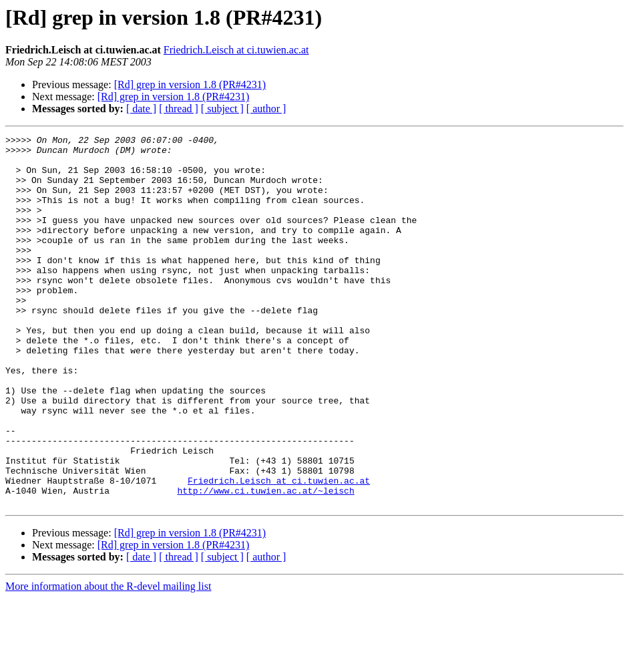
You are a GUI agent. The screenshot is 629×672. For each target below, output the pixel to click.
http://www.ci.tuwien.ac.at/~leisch (265, 562)
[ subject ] (222, 109)
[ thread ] (179, 109)
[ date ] (141, 109)
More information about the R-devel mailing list (108, 660)
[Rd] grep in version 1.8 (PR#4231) (190, 85)
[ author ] (266, 109)
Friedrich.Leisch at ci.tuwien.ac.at (236, 50)
